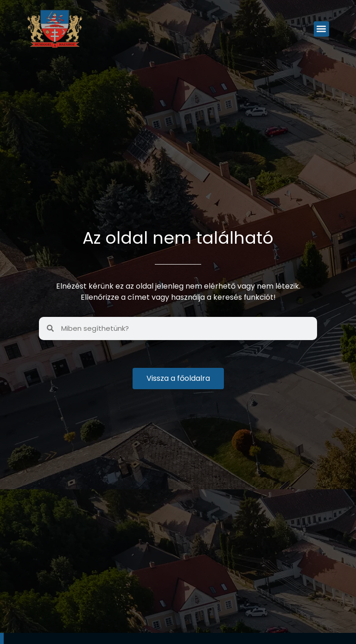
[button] (321, 29)
